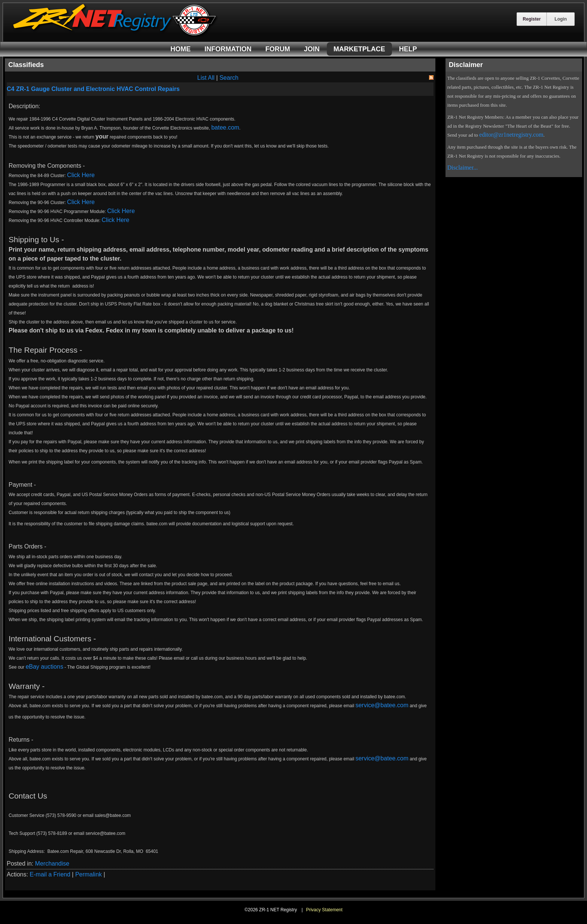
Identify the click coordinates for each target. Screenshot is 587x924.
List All (206, 78)
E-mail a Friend (50, 874)
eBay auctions (44, 667)
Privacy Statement (324, 910)
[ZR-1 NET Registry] (115, 35)
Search (229, 78)
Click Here (81, 175)
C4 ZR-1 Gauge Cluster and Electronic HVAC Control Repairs (93, 89)
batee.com (225, 127)
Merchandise (52, 864)
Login (561, 19)
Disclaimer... (463, 168)
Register (532, 19)
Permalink (89, 874)
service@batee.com (382, 705)
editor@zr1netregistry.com (511, 135)
